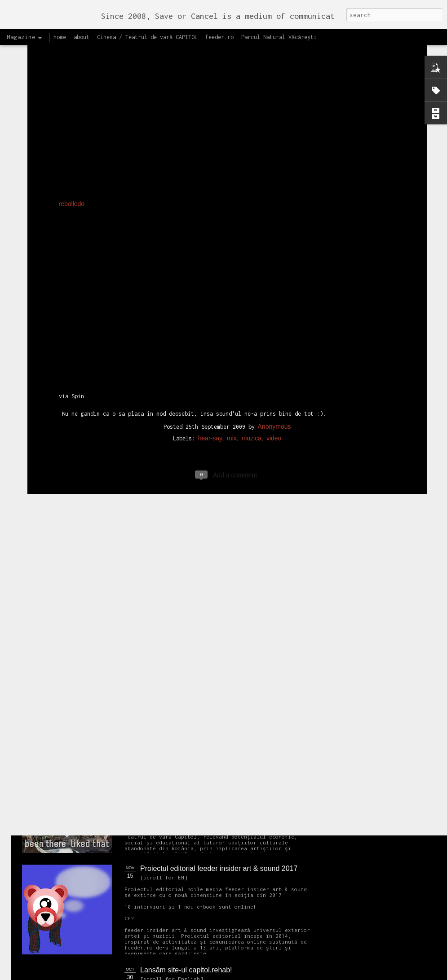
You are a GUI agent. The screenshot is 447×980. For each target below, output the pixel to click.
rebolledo (72, 85)
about (82, 37)
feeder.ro (219, 37)
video (274, 319)
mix (232, 319)
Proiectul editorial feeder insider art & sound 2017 (219, 868)
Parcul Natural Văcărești (279, 37)
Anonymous (274, 308)
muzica (252, 319)
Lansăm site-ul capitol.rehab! (186, 970)
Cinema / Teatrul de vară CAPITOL (147, 37)
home (60, 37)
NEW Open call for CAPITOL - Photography (107, 687)
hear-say (210, 319)
